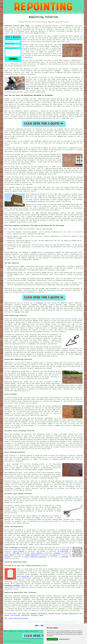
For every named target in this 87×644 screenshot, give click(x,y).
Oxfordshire (25, 615)
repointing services (12, 589)
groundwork (57, 553)
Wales (41, 615)
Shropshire (34, 615)
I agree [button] (49, 639)
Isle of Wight (15, 615)
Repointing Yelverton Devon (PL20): (17, 26)
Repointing (8, 303)
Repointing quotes (48, 609)
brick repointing (22, 587)
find (10, 596)
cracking (54, 179)
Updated (26, 631)
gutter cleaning (37, 553)
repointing (34, 31)
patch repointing (20, 347)
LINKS (63, 13)
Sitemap (6, 631)
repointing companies (23, 603)
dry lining (41, 551)
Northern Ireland (55, 614)
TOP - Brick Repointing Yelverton (16, 618)
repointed (29, 118)
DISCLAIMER (79, 13)
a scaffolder (64, 557)
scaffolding (33, 201)
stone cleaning (19, 551)
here (13, 610)
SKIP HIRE (16, 553)
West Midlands (31, 614)
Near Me (36, 631)
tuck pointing (63, 576)
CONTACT (72, 13)
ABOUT (67, 13)
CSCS (62, 220)
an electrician (63, 551)
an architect (54, 555)
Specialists (21, 631)
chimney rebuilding (32, 555)
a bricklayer (65, 549)
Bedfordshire (74, 614)
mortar (33, 40)
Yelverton (39, 303)
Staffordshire (42, 614)
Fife (19, 614)
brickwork (71, 150)
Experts (31, 631)
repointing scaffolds (12, 585)
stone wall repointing (35, 580)
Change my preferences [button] (64, 639)
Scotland (65, 614)
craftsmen (41, 549)
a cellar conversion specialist (34, 557)
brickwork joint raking (74, 575)
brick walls (54, 521)
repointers (8, 172)
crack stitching (74, 443)
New (16, 631)
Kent (24, 614)
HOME (58, 13)
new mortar (75, 170)
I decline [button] (55, 639)
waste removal (9, 555)
